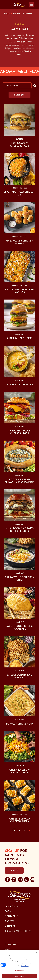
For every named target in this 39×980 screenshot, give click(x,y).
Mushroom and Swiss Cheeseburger (19, 530)
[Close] (37, 953)
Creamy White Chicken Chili (20, 579)
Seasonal (16, 13)
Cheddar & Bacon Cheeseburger (20, 432)
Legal (7, 949)
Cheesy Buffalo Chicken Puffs (20, 820)
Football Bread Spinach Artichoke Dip (19, 481)
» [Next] (30, 830)
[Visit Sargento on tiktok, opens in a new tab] (27, 879)
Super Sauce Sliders (20, 338)
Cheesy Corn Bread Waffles (20, 676)
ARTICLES (10, 926)
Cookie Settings (20, 970)
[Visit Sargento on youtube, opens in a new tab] (33, 879)
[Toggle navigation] (32, 5)
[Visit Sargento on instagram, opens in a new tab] (20, 879)
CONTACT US (12, 916)
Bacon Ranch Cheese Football (19, 627)
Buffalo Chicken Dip (19, 724)
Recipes (7, 13)
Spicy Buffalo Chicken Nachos (20, 291)
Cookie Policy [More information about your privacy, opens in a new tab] (25, 966)
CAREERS (10, 921)
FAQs (8, 911)
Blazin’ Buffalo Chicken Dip (19, 193)
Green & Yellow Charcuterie (19, 771)
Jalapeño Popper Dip (19, 385)
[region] (19, 965)
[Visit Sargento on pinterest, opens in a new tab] (14, 879)
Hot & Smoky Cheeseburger (19, 144)
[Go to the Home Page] (19, 5)
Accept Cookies (19, 976)
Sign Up (14, 870)
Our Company (13, 906)
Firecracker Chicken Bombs (19, 242)
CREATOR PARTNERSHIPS (18, 931)
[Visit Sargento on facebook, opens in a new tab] (8, 879)
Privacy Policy (11, 944)
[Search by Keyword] (17, 86)
